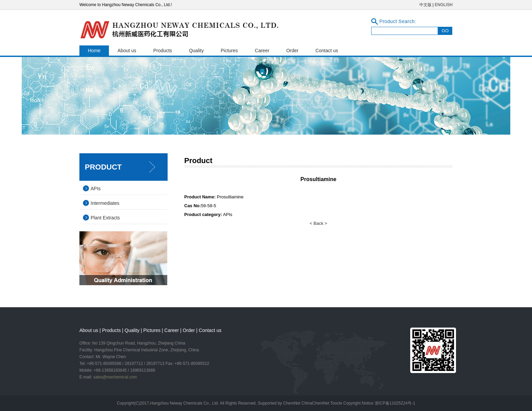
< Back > (318, 223)
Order (292, 51)
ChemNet (292, 403)
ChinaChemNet (315, 403)
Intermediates (105, 203)
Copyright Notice (358, 403)
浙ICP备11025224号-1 (395, 403)
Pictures (229, 51)
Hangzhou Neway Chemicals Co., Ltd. (185, 403)
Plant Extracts (105, 218)
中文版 (425, 5)
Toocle (336, 403)
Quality (196, 51)
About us (127, 51)
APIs (96, 189)
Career (262, 51)
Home (94, 51)
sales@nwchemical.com (115, 377)
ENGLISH (444, 5)
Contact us (327, 51)
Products (163, 51)
